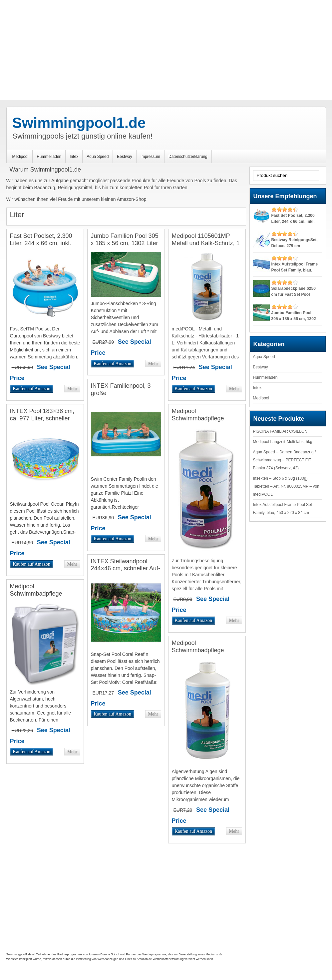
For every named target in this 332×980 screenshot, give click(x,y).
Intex (74, 157)
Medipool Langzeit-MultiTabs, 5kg (283, 442)
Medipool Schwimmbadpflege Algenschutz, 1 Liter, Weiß (207, 650)
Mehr (72, 389)
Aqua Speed (98, 157)
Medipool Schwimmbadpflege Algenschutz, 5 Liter (36, 593)
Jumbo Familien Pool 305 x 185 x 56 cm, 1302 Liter (125, 240)
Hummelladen (49, 157)
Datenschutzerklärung (188, 157)
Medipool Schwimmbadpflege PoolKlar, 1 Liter (198, 418)
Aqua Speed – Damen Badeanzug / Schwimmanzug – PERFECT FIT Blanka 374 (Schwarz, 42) (285, 460)
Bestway (124, 157)
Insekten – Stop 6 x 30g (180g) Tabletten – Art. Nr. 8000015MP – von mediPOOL (286, 486)
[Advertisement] (166, 50)
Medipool (20, 157)
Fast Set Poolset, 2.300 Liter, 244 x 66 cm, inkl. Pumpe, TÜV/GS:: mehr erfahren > (42, 247)
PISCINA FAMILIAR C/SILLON (280, 431)
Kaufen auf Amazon (31, 389)
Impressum (150, 157)
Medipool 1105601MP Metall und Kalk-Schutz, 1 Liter (206, 243)
